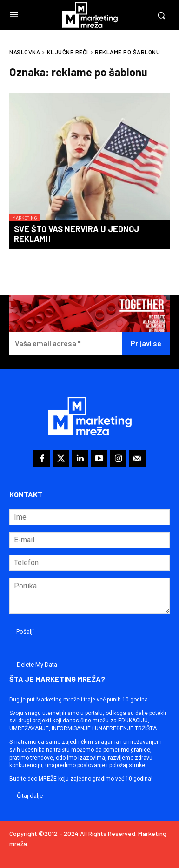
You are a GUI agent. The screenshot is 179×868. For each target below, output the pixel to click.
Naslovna (25, 52)
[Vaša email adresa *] (66, 344)
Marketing (25, 218)
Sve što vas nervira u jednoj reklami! (76, 234)
